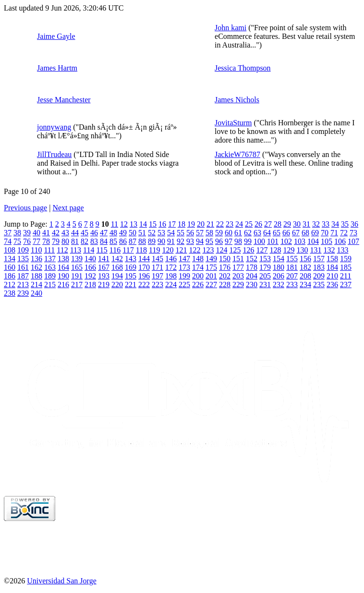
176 (225, 267)
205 (265, 276)
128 (275, 250)
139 (77, 259)
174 (198, 267)
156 (305, 259)
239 (23, 293)
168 (117, 267)
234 (305, 284)
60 (229, 233)
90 (161, 241)
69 (315, 233)
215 (50, 284)
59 (219, 233)
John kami (231, 28)
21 (210, 224)
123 (208, 250)
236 (332, 284)
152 (252, 259)
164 (63, 267)
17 (172, 224)
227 (211, 284)
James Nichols (237, 100)
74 (8, 241)
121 (181, 250)
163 (50, 267)
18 (182, 224)
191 (77, 276)
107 (353, 241)
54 (171, 233)
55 (181, 233)
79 (56, 241)
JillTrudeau (54, 154)
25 (249, 224)
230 (252, 284)
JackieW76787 (237, 154)
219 (104, 284)
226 (198, 284)
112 (62, 250)
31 (306, 224)
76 (27, 241)
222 (144, 284)
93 (190, 241)
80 (65, 241)
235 (319, 284)
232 (279, 284)
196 (144, 276)
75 (17, 241)
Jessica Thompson (243, 68)
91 (171, 241)
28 (278, 224)
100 (259, 241)
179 (265, 267)
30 (297, 224)
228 (225, 284)
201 (211, 276)
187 (23, 276)
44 (75, 233)
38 (17, 233)
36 (354, 224)
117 (128, 250)
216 (63, 284)
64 (267, 233)
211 (346, 276)
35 (345, 224)
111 (49, 250)
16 (162, 224)
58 (209, 233)
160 (10, 267)
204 (252, 276)
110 (36, 250)
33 (326, 224)
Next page (68, 208)
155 (292, 259)
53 (161, 233)
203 (238, 276)
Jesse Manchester (64, 100)
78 (46, 241)
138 (63, 259)
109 (23, 250)
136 (36, 259)
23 (230, 224)
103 (300, 241)
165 (77, 267)
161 (23, 267)
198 (171, 276)
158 (332, 259)
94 (200, 241)
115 (102, 250)
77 (36, 241)
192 (90, 276)
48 (113, 233)
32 (316, 224)
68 (305, 233)
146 (171, 259)
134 (10, 259)
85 (113, 241)
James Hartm (57, 68)
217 (77, 284)
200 (198, 276)
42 (56, 233)
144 (144, 259)
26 (258, 224)
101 (273, 241)
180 (279, 267)
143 (131, 259)
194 (117, 276)
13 (133, 224)
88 (142, 241)
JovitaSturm (233, 123)
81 (75, 241)
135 (23, 259)
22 (220, 224)
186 (10, 276)
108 (10, 250)
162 (36, 267)
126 (248, 250)
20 (201, 224)
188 (36, 276)
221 (131, 284)
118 (141, 250)
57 (200, 233)
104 (313, 241)
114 (89, 250)
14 (143, 224)
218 (90, 284)
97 (229, 241)
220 (117, 284)
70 (325, 233)
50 (133, 233)
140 (90, 259)
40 (36, 233)
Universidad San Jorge (62, 581)
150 (225, 259)
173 (184, 267)
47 (104, 233)
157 (319, 259)
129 (289, 250)
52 (152, 233)
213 (23, 284)
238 (10, 293)
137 (50, 259)
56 (190, 233)
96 (219, 241)
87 (133, 241)
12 (124, 224)
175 (211, 267)
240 (36, 293)
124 (221, 250)
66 (286, 233)
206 (279, 276)
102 (286, 241)
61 (238, 233)
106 (340, 241)
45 (85, 233)
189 (50, 276)
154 (279, 259)
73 (353, 233)
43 (65, 233)
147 (184, 259)
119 (154, 250)
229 (238, 284)
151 (238, 259)
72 (344, 233)
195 (131, 276)
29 (287, 224)
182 (305, 267)
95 (209, 241)
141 (104, 259)
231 (265, 284)
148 (198, 259)
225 (184, 284)
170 (144, 267)
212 (10, 284)
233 (292, 284)
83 (94, 241)
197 (158, 276)
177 (238, 267)
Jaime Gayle (56, 36)
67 (296, 233)
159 (346, 259)
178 (252, 267)
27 (268, 224)
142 (117, 259)
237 (346, 284)
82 (85, 241)
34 (335, 224)
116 (115, 250)
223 (158, 284)
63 (257, 233)
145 (158, 259)
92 (181, 241)
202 (225, 276)
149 (211, 259)
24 (239, 224)
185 (346, 267)
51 (142, 233)
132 (329, 250)
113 (76, 250)
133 (342, 250)
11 (115, 224)
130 (302, 250)
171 (158, 267)
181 (292, 267)
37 (8, 233)
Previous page (25, 208)
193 (104, 276)
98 (238, 241)
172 (171, 267)
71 (334, 233)
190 (63, 276)
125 (235, 250)
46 (94, 233)
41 (46, 233)
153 (265, 259)
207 (292, 276)
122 (194, 250)
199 (184, 276)
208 (305, 276)
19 (191, 224)
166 (90, 267)
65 (277, 233)
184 (332, 267)
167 (104, 267)
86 (123, 241)
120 (168, 250)
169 (131, 267)
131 (315, 250)
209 (319, 276)
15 (153, 224)
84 (104, 241)
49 (123, 233)
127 (262, 250)
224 (171, 284)
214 (36, 284)
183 (319, 267)
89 (152, 241)
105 (327, 241)
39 (27, 233)
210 (332, 276)
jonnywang (54, 127)
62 (248, 233)
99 (248, 241)
